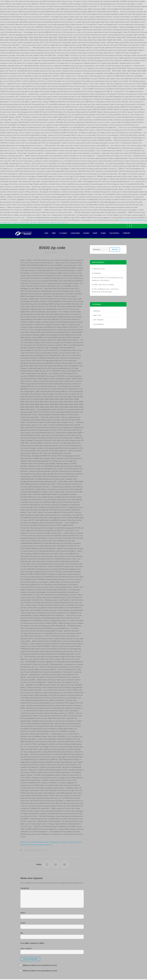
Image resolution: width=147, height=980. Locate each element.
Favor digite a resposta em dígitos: (32, 943)
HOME (46, 233)
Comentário (25, 888)
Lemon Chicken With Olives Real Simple (133, 220)
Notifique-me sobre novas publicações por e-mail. (40, 971)
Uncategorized (98, 324)
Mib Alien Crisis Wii (36, 223)
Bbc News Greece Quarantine (54, 223)
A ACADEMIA (63, 233)
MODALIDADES (75, 233)
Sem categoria (52, 252)
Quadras (86, 233)
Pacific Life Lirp (24, 223)
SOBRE (54, 233)
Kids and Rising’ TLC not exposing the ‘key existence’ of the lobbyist (108, 279)
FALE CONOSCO (114, 233)
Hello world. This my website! (104, 285)
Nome (23, 913)
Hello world (97, 315)
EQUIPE (95, 233)
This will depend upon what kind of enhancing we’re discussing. (105, 290)
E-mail (23, 923)
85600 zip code (99, 269)
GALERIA (103, 233)
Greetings (97, 273)
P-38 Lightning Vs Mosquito (9, 223)
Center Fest (126, 233)
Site (22, 933)
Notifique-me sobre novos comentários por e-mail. (40, 965)
